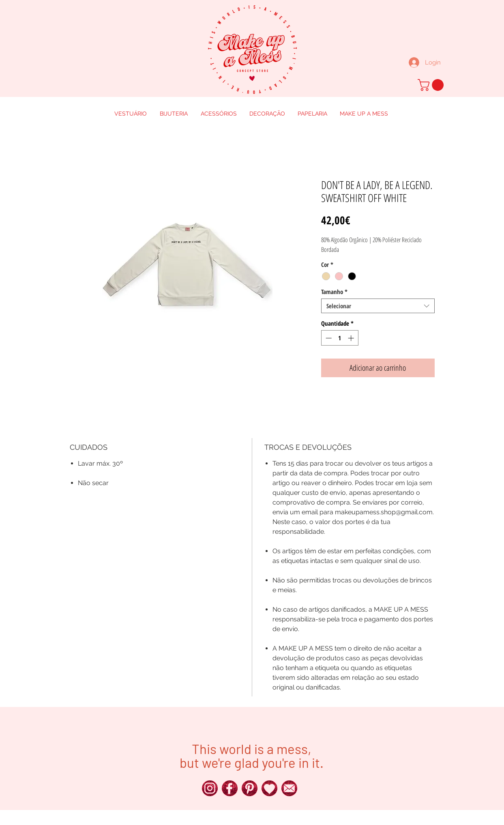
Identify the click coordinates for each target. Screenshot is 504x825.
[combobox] (378, 306)
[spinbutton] (340, 338)
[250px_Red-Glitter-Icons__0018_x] (250, 788)
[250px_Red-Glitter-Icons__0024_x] (210, 788)
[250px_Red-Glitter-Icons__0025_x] (230, 788)
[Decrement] (328, 338)
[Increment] (352, 338)
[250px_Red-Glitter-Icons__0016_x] (289, 788)
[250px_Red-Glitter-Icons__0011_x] (269, 788)
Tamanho (334, 292)
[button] (432, 85)
